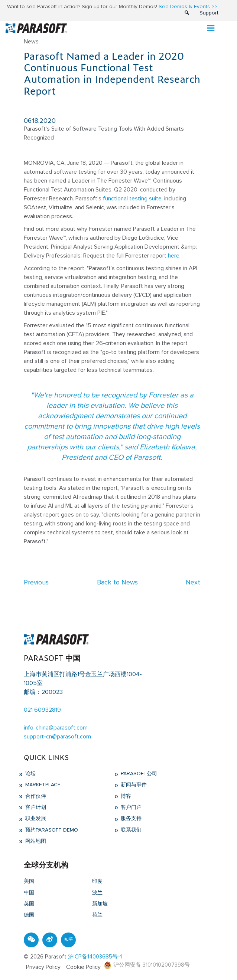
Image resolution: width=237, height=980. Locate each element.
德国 (29, 915)
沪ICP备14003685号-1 (95, 957)
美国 (29, 881)
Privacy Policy (43, 967)
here (174, 256)
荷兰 (97, 915)
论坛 (30, 774)
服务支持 (130, 819)
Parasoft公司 (138, 774)
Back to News (117, 583)
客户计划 (35, 807)
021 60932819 (42, 710)
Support (209, 13)
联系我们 (130, 830)
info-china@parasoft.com (56, 728)
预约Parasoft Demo (51, 830)
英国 (29, 904)
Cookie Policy (83, 967)
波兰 (97, 893)
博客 (125, 796)
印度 (97, 881)
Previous (36, 583)
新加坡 (100, 904)
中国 (29, 893)
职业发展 (35, 819)
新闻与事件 (133, 785)
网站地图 (35, 841)
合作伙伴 (35, 796)
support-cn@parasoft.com (57, 737)
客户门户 (130, 807)
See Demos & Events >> (188, 7)
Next (193, 583)
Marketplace (42, 785)
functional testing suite (132, 199)
